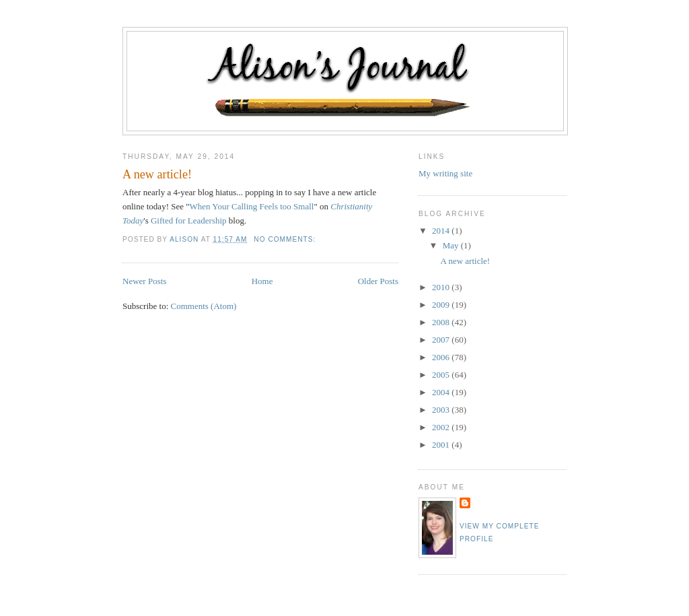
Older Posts (378, 281)
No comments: (286, 239)
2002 (442, 427)
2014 (442, 231)
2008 (442, 322)
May (452, 245)
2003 (442, 410)
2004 (442, 392)
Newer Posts (144, 281)
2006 (442, 357)
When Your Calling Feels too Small (252, 206)
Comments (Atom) (204, 306)
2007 (442, 340)
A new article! (157, 174)
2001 (442, 445)
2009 (442, 305)
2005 (442, 375)
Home (262, 281)
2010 (442, 287)
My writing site (445, 173)
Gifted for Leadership (189, 220)
